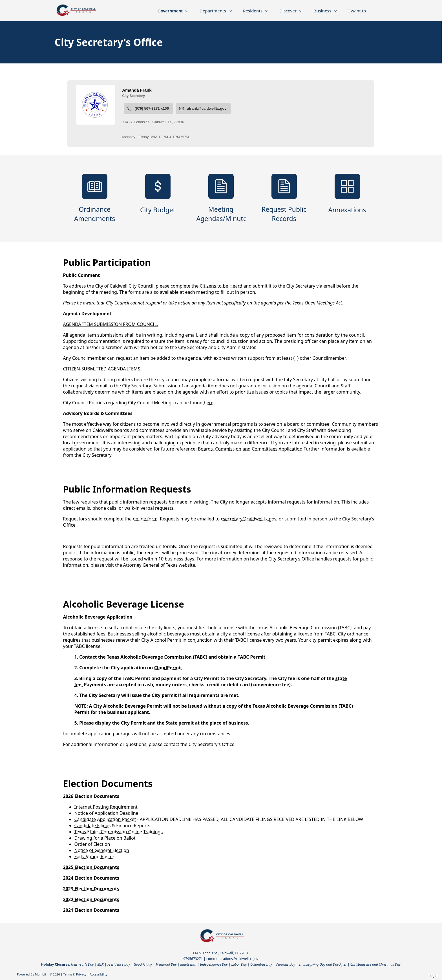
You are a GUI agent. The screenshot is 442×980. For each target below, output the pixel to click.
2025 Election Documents (91, 867)
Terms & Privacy (75, 974)
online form (145, 519)
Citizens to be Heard (221, 286)
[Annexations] (347, 198)
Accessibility (98, 974)
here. (210, 403)
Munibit (41, 974)
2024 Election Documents (91, 878)
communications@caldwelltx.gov (232, 959)
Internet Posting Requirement (106, 807)
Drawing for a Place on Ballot (105, 838)
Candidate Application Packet (105, 819)
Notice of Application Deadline (107, 813)
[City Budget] (158, 198)
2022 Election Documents (91, 899)
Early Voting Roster (94, 857)
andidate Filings (94, 826)
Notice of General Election (102, 850)
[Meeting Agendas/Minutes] (221, 198)
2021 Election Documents (91, 910)
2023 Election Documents (91, 889)
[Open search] (381, 12)
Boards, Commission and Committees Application (250, 449)
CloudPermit (168, 668)
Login (433, 976)
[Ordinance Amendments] (95, 198)
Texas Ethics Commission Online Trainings (119, 832)
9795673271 (193, 959)
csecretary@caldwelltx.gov (248, 519)
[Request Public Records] (284, 198)
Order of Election (92, 844)
